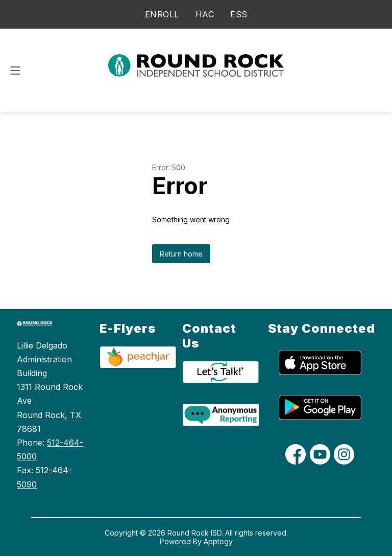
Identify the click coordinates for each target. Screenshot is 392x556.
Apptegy (218, 541)
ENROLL (162, 14)
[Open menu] (15, 71)
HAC (205, 14)
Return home (181, 254)
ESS (239, 14)
